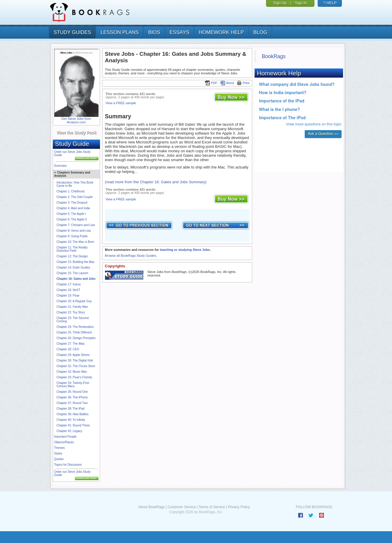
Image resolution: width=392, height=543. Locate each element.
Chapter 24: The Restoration (75, 327)
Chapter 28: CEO (68, 349)
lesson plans (120, 32)
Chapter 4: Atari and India (73, 208)
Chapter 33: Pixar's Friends (74, 377)
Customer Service (182, 507)
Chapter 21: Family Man (72, 307)
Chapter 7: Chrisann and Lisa (76, 225)
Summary (61, 166)
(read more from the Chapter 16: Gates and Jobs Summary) (156, 182)
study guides (72, 32)
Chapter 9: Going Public (72, 236)
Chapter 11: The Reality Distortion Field (72, 249)
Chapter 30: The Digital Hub (75, 360)
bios (154, 32)
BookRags (274, 56)
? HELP (330, 3)
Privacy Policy (239, 507)
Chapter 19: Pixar (68, 296)
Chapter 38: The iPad (71, 409)
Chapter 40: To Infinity (71, 420)
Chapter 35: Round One (72, 392)
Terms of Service (212, 507)
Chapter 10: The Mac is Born (76, 242)
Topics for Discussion (68, 465)
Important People (65, 437)
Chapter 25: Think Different (74, 332)
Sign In (301, 3)
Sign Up (280, 3)
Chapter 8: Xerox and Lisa (74, 231)
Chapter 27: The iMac (71, 344)
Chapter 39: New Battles (73, 414)
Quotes (59, 459)
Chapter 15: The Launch (73, 273)
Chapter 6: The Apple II (72, 219)
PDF (211, 83)
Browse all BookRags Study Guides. (131, 256)
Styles (58, 453)
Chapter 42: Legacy (69, 431)
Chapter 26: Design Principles (76, 338)
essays (179, 32)
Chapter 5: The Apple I (71, 214)
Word (227, 83)
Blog (260, 32)
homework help (221, 32)
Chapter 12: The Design (72, 256)
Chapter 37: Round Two (72, 403)
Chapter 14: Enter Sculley (73, 268)
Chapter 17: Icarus (69, 284)
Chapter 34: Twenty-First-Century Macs (73, 385)
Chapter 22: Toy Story (71, 312)
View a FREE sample (121, 103)
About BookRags (151, 507)
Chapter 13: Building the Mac (76, 262)
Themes (60, 448)
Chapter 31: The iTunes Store (76, 366)
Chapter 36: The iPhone (72, 397)
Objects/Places (64, 442)
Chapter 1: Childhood (71, 191)
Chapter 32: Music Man (72, 372)
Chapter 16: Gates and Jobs (76, 279)
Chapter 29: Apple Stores (73, 355)
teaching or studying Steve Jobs (185, 250)
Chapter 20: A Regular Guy (74, 301)
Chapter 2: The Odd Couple (75, 197)
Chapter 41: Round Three (73, 425)
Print (243, 83)
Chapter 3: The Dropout (72, 203)
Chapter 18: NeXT (69, 290)
